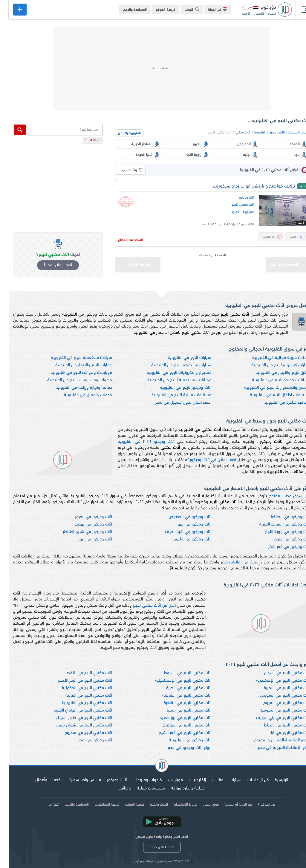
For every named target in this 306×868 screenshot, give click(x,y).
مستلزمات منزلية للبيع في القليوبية (173, 395)
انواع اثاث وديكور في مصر (181, 748)
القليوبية (251, 133)
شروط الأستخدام (177, 805)
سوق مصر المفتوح (277, 496)
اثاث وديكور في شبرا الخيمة (179, 532)
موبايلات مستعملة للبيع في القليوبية (171, 380)
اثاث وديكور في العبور (85, 517)
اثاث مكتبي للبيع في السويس (276, 696)
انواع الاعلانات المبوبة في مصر (275, 748)
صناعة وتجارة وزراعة (179, 788)
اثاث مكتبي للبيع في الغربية (80, 696)
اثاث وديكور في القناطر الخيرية (276, 524)
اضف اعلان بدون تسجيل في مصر (175, 403)
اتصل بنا (45, 805)
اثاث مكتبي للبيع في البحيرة (278, 688)
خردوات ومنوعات (139, 780)
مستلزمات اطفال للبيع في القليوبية (271, 395)
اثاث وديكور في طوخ (284, 539)
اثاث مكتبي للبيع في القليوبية (78, 703)
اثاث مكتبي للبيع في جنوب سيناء (75, 718)
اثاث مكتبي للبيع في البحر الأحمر (76, 681)
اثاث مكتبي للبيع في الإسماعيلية (175, 681)
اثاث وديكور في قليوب (183, 539)
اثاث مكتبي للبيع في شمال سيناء (75, 725)
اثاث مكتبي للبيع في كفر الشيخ (176, 733)
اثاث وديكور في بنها (186, 524)
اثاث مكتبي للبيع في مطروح (80, 733)
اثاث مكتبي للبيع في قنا (281, 733)
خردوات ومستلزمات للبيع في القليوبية (71, 380)
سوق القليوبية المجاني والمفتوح (273, 740)
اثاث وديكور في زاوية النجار (279, 532)
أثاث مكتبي (234, 133)
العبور (227, 212)
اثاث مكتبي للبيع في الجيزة (180, 688)
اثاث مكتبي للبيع (234, 205)
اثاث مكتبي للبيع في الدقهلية (78, 688)
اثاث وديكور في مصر (86, 740)
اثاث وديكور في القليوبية (181, 740)
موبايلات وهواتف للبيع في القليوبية (73, 373)
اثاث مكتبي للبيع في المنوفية (276, 710)
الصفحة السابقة (281, 262)
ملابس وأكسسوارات (75, 780)
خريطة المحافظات (98, 805)
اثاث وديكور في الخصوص (181, 517)
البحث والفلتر (150, 805)
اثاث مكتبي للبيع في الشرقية (178, 696)
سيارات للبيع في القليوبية (181, 358)
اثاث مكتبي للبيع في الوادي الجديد (74, 710)
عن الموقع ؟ (258, 805)
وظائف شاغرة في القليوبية (278, 403)
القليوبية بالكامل (121, 133)
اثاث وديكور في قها (87, 539)
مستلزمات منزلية (142, 788)
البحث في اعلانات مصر (232, 562)
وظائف (116, 788)
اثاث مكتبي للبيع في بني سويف (274, 718)
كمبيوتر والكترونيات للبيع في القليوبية (170, 373)
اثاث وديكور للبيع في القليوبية (177, 388)
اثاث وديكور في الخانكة (282, 517)
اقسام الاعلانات (291, 133)
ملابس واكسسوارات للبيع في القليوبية (268, 388)
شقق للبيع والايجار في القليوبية (274, 373)
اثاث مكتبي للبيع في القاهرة (179, 703)
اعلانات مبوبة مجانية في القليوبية (273, 358)
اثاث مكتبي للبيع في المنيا (180, 710)
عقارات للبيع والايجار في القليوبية (75, 365)
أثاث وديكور (108, 780)
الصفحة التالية (125, 262)
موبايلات (167, 780)
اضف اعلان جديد (153, 847)
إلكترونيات (189, 780)
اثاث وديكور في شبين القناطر (79, 532)
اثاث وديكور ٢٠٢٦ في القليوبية (137, 442)
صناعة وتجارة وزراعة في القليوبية (75, 388)
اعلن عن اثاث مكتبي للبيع (146, 606)
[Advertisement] (153, 69)
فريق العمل (202, 805)
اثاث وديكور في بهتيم (85, 524)
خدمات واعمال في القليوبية (79, 395)
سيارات (227, 780)
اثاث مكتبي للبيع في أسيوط (179, 673)
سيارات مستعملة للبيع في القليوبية (73, 358)
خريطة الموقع (157, 10)
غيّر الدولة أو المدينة (230, 805)
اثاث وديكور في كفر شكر (281, 547)
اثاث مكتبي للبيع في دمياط (278, 725)
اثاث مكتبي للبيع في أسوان (278, 673)
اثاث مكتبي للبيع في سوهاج (179, 725)
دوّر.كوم (131, 862)
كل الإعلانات (249, 780)
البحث (184, 9)
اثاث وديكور (268, 133)
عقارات (209, 780)
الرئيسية (273, 780)
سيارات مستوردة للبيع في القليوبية (173, 365)
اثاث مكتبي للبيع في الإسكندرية (274, 681)
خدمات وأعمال (39, 780)
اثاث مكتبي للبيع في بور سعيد (177, 718)
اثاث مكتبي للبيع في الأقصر (80, 673)
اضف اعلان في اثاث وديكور (204, 460)
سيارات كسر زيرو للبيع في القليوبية (272, 365)
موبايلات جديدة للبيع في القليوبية (272, 380)
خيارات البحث (84, 140)
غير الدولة (209, 9)
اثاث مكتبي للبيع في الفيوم (278, 703)
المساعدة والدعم (126, 10)
